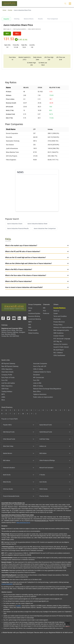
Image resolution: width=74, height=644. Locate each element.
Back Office (37, 391)
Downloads (57, 319)
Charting (17, 19)
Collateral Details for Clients (42, 372)
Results (40, 19)
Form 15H (36, 380)
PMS (30, 327)
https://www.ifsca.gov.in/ (23, 523)
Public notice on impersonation (43, 397)
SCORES (18, 606)
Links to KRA (37, 383)
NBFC (30, 322)
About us (56, 311)
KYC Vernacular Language (62, 339)
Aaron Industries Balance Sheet (37, 224)
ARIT (30, 311)
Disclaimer (37, 375)
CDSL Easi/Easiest (59, 355)
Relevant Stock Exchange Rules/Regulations (47, 389)
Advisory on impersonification (63, 327)
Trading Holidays (7, 391)
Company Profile (7, 375)
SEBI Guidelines (58, 333)
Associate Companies (40, 363)
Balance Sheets (29, 19)
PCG (45, 311)
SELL (17, 34)
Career (56, 313)
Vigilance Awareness (40, 394)
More (3, 400)
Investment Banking (34, 319)
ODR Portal (5, 389)
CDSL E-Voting (38, 369)
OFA (30, 325)
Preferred (46, 313)
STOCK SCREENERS (7, 584)
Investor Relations (59, 308)
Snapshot (6, 19)
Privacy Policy (58, 325)
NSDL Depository (7, 386)
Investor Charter (59, 336)
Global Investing (33, 333)
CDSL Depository (7, 369)
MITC (3, 394)
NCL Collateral (58, 353)
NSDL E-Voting (38, 386)
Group (30, 308)
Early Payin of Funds (8, 377)
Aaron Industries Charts (15, 224)
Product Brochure (59, 322)
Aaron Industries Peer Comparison (45, 228)
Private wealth (33, 330)
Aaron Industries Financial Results (18, 228)
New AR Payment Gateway (10, 366)
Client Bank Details (7, 372)
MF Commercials (39, 377)
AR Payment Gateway (8, 363)
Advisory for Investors (60, 344)
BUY (7, 34)
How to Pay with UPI (40, 366)
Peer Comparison (53, 19)
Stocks (10, 10)
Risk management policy (61, 330)
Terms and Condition (60, 316)
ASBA (3, 397)
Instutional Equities (34, 313)
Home (4, 10)
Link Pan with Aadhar (8, 383)
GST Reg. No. (58, 341)
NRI (44, 308)
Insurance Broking (34, 316)
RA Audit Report (59, 350)
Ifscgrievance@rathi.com (42, 521)
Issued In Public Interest (61, 347)
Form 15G (4, 380)
